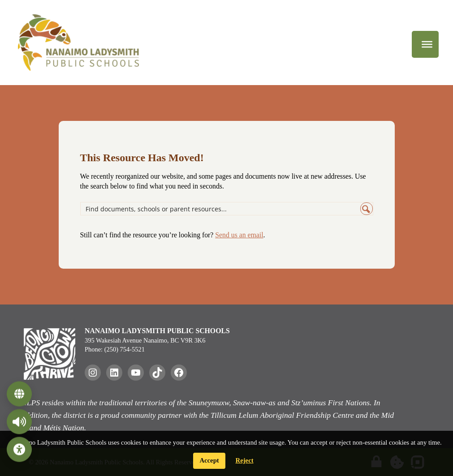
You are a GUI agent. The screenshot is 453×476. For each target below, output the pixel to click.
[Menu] (427, 44)
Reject (245, 460)
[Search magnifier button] (367, 209)
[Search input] (221, 209)
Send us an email (239, 235)
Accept (209, 460)
